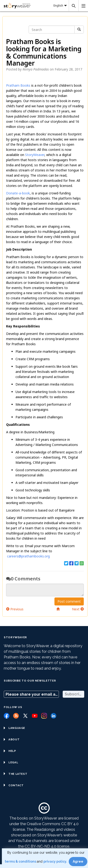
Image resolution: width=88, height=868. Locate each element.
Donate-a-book (18, 193)
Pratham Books (18, 85)
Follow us (13, 707)
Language (14, 728)
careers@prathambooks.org (28, 556)
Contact (14, 785)
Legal (11, 762)
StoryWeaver (34, 155)
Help (10, 751)
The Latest (15, 774)
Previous (15, 609)
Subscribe (75, 694)
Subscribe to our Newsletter (30, 681)
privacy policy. (56, 861)
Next (78, 609)
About (12, 739)
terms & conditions (21, 861)
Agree (78, 861)
